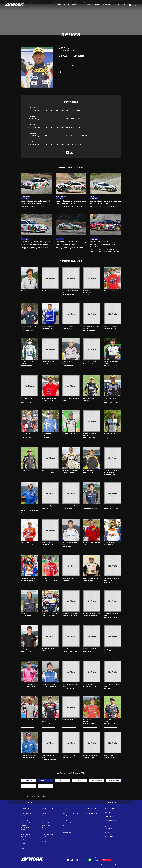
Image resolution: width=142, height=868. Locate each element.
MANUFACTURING (68, 818)
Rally (43, 820)
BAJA (43, 827)
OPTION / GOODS (26, 823)
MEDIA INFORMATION (92, 813)
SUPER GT (45, 818)
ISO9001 (65, 827)
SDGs (65, 830)
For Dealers (110, 837)
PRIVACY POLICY (112, 821)
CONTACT (109, 832)
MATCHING (24, 811)
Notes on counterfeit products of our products (113, 827)
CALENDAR (110, 817)
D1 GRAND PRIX (46, 825)
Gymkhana (45, 813)
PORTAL (30, 802)
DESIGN (44, 841)
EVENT (23, 848)
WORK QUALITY (48, 834)
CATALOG (24, 837)
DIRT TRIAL (45, 816)
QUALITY (44, 839)
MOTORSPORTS (31, 796)
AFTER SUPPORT (25, 834)
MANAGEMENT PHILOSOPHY (71, 813)
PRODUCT (71, 802)
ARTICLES (45, 811)
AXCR (43, 830)
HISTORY (65, 820)
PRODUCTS (26, 809)
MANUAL (23, 839)
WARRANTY (24, 830)
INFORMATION (25, 832)
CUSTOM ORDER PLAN (27, 820)
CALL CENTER (67, 832)
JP (117, 5)
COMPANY (67, 809)
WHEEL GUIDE (25, 825)
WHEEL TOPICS (25, 818)
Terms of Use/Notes (26, 813)
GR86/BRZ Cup (46, 823)
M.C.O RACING (71, 65)
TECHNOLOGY (46, 836)
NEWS (24, 843)
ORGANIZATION (67, 823)
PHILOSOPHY (67, 811)
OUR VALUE (66, 816)
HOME (22, 796)
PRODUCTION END (26, 827)
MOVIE (108, 813)
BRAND (23, 816)
